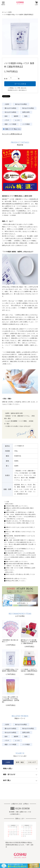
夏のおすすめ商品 (10, 108)
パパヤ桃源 (26, 124)
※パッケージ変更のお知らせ (12, 134)
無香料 (16, 116)
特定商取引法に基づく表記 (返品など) (17, 90)
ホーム (4, 12)
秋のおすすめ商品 (28, 108)
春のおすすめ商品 (21, 104)
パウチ (7, 120)
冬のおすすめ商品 (10, 112)
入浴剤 (10, 12)
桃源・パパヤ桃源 (10, 124)
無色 (26, 116)
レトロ (17, 120)
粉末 (6, 116)
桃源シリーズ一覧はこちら (13, 129)
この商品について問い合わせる (17, 88)
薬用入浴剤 (26, 112)
